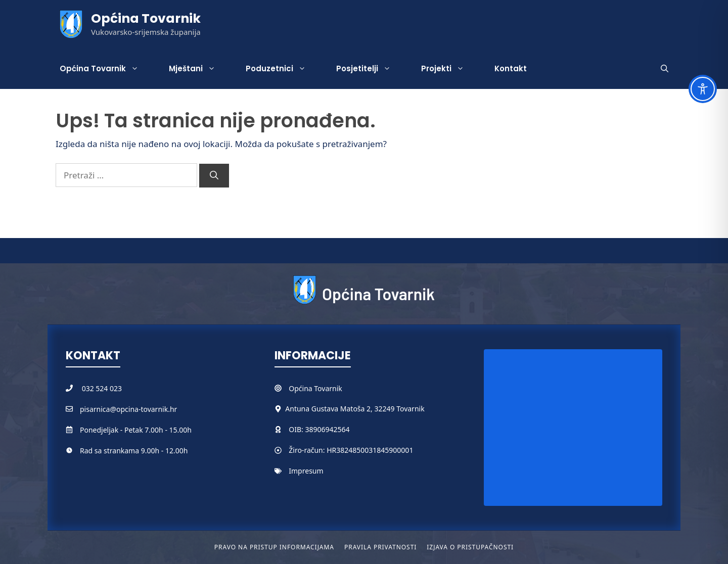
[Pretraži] (214, 176)
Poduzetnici (283, 69)
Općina (301, 388)
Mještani (200, 69)
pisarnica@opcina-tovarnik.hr (128, 409)
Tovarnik (328, 388)
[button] (665, 69)
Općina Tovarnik (146, 18)
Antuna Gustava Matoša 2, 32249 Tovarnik (355, 409)
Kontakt (511, 68)
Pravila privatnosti (380, 547)
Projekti (450, 69)
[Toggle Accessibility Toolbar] (703, 89)
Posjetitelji (371, 69)
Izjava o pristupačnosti (470, 547)
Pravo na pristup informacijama (274, 547)
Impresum (306, 471)
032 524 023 (102, 388)
